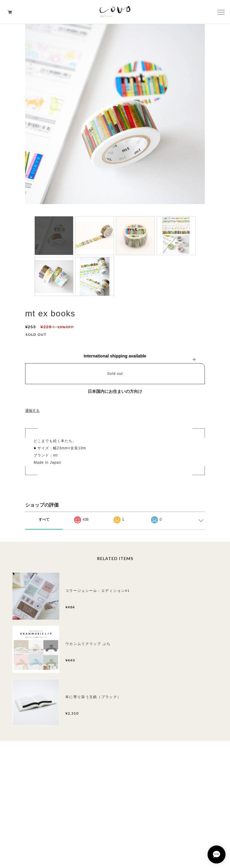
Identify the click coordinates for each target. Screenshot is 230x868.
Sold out (115, 374)
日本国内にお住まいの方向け (115, 391)
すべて (44, 520)
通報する (32, 411)
